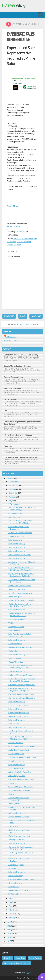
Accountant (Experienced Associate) (19, 799)
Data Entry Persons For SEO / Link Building (21, 355)
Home (23, 316)
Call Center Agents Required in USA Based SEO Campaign (21, 569)
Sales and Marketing (17, 543)
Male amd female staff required (21, 675)
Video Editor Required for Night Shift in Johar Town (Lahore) (22, 423)
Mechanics (13, 783)
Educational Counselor (18, 619)
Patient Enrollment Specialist (20, 533)
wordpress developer (12, 388)
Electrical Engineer (16, 865)
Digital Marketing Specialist (20, 555)
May (11, 902)
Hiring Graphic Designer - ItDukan (18, 435)
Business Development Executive (22, 698)
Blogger (27, 972)
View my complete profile (14, 340)
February (13, 913)
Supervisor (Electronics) (18, 890)
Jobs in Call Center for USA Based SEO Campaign (22, 509)
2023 (9, 478)
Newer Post (9, 316)
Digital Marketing (16, 876)
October (12, 489)
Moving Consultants (17, 839)
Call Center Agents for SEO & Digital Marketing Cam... (20, 689)
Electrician (8, 446)
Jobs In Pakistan (35, 958)
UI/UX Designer (10, 399)
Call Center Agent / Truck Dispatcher (19, 528)
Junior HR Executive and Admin (21, 600)
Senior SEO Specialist (17, 589)
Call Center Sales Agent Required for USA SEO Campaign (22, 680)
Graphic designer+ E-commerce (21, 746)
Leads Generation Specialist (20, 585)
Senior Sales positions (17, 596)
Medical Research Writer (19, 716)
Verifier (11, 623)
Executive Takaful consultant (20, 593)
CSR (6, 410)
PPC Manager (14, 504)
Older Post (36, 316)
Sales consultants (15, 658)
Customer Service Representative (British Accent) (22, 848)
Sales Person (13, 723)
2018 (9, 937)
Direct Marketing (16, 662)
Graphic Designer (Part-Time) (20, 786)
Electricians (13, 826)
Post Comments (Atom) (28, 324)
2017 (9, 941)
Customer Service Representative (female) (21, 457)
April (11, 906)
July (10, 501)
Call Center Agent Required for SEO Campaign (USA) (21, 738)
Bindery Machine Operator (19, 817)
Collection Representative (19, 713)
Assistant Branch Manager (19, 790)
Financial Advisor (15, 643)
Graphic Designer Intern (13, 377)
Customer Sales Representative (21, 694)
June (11, 898)
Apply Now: (13, 206)
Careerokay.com (14, 226)
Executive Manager (16, 536)
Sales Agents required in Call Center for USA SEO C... (20, 635)
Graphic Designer (16, 883)
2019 (9, 933)
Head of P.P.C (14, 886)
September (13, 493)
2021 (9, 926)
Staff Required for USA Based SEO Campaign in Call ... (20, 667)
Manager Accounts (16, 627)
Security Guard (14, 803)
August (12, 497)
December (13, 482)
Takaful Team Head (16, 754)
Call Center (13, 651)
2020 (9, 930)
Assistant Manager (16, 768)
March (12, 910)
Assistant (12, 868)
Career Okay (27, 238)
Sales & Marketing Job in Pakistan (18, 366)
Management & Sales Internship (21, 647)
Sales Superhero (15, 517)
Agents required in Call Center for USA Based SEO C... (22, 614)
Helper (11, 794)
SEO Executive (14, 894)
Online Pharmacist (16, 513)
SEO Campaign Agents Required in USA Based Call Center (21, 575)
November (13, 485)
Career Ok (17, 238)
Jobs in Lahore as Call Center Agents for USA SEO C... (20, 522)
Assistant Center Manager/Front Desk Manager (22, 581)
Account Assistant (16, 743)
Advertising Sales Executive (20, 772)
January (12, 917)
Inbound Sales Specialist (18, 705)
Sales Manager (14, 630)
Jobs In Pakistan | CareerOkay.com (17, 963)
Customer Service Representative (22, 685)
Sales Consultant (15, 540)
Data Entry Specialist (17, 776)
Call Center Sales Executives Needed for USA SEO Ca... (20, 605)
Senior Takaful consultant (19, 750)
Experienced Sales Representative (21, 37)
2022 (9, 922)
